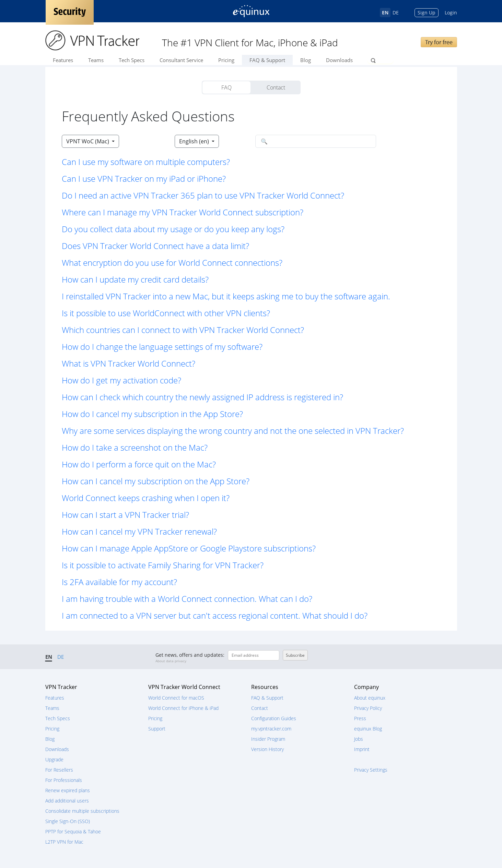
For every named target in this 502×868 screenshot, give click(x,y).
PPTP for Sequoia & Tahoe (73, 831)
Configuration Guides (274, 718)
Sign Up (427, 13)
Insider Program (268, 739)
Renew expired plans (68, 790)
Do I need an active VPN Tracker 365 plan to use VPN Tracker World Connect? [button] (203, 195)
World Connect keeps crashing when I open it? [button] (146, 498)
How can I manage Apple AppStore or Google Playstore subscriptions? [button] (189, 548)
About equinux (370, 698)
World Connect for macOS (176, 698)
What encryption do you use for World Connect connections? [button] (172, 263)
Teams (96, 60)
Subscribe (295, 655)
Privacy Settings (371, 770)
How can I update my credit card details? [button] (135, 279)
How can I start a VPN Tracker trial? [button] (125, 515)
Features (63, 60)
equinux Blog (368, 729)
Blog (306, 60)
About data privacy (171, 661)
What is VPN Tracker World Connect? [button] (129, 363)
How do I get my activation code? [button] (121, 380)
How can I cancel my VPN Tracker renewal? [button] (139, 531)
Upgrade (54, 759)
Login (451, 13)
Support (157, 729)
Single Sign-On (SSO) (68, 821)
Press (360, 718)
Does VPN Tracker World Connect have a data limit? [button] (155, 246)
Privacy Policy (368, 708)
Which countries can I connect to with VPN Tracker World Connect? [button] (183, 330)
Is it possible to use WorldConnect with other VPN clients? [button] (166, 313)
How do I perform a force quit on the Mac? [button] (139, 464)
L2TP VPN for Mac (64, 842)
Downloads (339, 60)
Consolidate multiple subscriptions (82, 811)
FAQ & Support (267, 60)
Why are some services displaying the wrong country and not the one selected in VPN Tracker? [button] (233, 431)
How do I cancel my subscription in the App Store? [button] (152, 414)
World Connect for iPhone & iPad (183, 708)
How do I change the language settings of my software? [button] (162, 347)
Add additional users (67, 801)
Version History (267, 749)
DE (396, 13)
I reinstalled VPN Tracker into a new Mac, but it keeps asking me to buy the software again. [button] (226, 296)
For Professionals (64, 780)
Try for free (439, 42)
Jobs (359, 739)
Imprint (362, 749)
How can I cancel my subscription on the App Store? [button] (156, 481)
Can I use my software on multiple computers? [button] (146, 162)
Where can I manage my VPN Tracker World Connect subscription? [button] (183, 212)
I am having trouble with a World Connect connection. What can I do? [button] (187, 599)
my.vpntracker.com (271, 729)
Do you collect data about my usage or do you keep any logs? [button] (173, 229)
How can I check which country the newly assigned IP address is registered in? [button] (202, 397)
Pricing (226, 60)
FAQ (226, 87)
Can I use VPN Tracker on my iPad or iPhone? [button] (144, 179)
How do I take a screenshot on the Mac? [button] (135, 447)
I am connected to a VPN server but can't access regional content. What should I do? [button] (215, 615)
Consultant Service (181, 60)
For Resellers (59, 770)
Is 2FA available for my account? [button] (119, 582)
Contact (276, 87)
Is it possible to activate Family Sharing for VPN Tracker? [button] (163, 565)
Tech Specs (132, 60)
